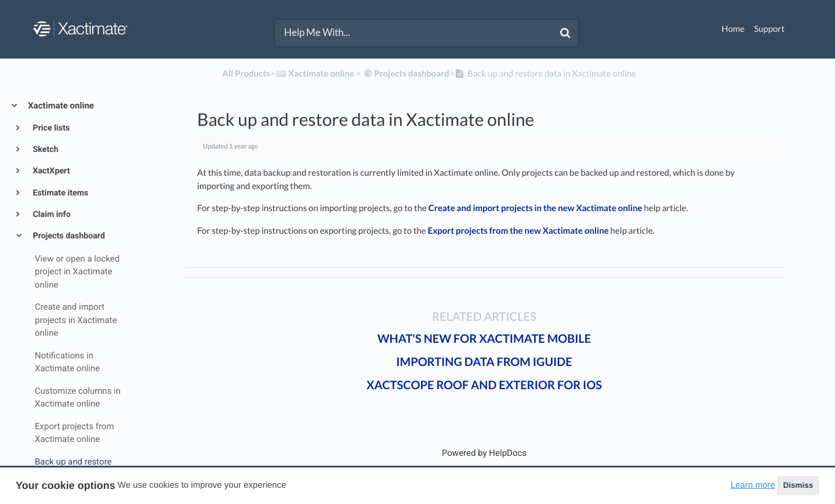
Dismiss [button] (798, 485)
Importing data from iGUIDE (484, 362)
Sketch (45, 150)
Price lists (50, 128)
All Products (246, 74)
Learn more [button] (753, 485)
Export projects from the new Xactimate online (518, 231)
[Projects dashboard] (406, 74)
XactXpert (50, 171)
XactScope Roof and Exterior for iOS (484, 385)
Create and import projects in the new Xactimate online (536, 208)
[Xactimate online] (315, 74)
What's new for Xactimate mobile (484, 339)
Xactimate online (60, 106)
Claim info (51, 215)
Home (733, 29)
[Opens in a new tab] (484, 453)
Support (769, 29)
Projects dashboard (68, 236)
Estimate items (59, 193)
